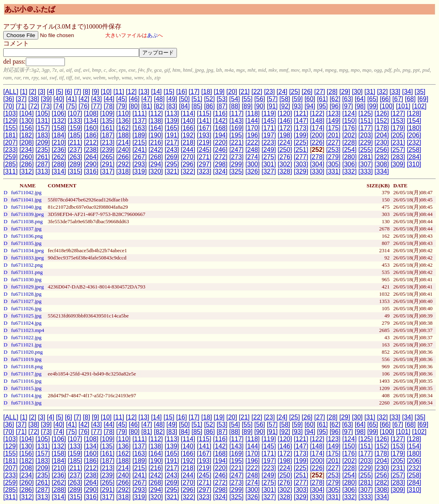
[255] (366, 150)
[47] (147, 99)
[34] (407, 92)
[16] (182, 92)
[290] (91, 164)
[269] (172, 157)
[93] (297, 106)
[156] (27, 128)
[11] (119, 92)
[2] (33, 92)
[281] (366, 157)
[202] (350, 135)
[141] (204, 121)
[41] (72, 99)
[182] (27, 135)
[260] (27, 157)
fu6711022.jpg (26, 337)
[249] (269, 150)
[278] (317, 157)
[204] (382, 135)
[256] (382, 150)
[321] (172, 171)
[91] (272, 106)
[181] (10, 135)
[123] (333, 113)
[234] (27, 150)
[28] (332, 92)
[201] (333, 135)
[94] (310, 106)
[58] (285, 99)
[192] (188, 135)
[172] (285, 128)
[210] (59, 142)
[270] (188, 157)
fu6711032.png (27, 265)
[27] (319, 92)
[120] (285, 113)
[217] (172, 142)
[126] (382, 113)
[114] (188, 113)
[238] (91, 150)
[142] (221, 121)
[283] (398, 157)
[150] (350, 121)
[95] (323, 106)
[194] (221, 135)
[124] (350, 113)
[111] (139, 113)
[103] (10, 113)
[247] (237, 150)
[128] (414, 113)
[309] (398, 164)
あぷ (152, 35)
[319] (139, 171)
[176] (350, 128)
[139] (172, 121)
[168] (221, 128)
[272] (221, 157)
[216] (156, 142)
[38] (34, 99)
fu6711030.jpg (26, 279)
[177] (366, 128)
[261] (43, 157)
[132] (59, 121)
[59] (297, 99)
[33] (395, 92)
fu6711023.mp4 (27, 330)
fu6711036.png (27, 236)
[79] (122, 106)
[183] (43, 135)
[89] (247, 106)
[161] (107, 128)
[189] (139, 135)
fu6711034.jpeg (27, 250)
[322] (188, 171)
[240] (123, 150)
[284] (414, 157)
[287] (43, 164)
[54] (235, 99)
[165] (172, 128)
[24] (282, 92)
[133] (75, 121)
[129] (10, 121)
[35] (420, 92)
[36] (9, 99)
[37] (21, 99)
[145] (269, 121)
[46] (134, 99)
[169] (237, 128)
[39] (46, 99)
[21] (244, 92)
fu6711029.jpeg (27, 287)
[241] (139, 150)
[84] (184, 106)
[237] (75, 150)
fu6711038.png (27, 221)
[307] (366, 164)
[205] (398, 135)
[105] (43, 113)
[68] (411, 99)
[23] (269, 92)
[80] (134, 106)
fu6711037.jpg (26, 229)
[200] (317, 135)
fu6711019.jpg (26, 359)
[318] (123, 171)
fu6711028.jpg (26, 294)
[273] (237, 157)
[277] (301, 157)
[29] (345, 92)
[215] (139, 142)
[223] (269, 142)
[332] (350, 171)
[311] (10, 171)
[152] (382, 121)
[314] (59, 171)
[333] (366, 171)
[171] (269, 128)
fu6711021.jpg (26, 345)
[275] (269, 157)
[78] (109, 106)
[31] (370, 92)
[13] (144, 92)
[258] (414, 150)
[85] (197, 106)
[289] (75, 164)
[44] (109, 99)
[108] (91, 113)
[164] (156, 128)
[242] (156, 150)
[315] (75, 171)
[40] (59, 99)
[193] (204, 135)
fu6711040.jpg (26, 207)
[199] (301, 135)
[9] (96, 92)
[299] (237, 164)
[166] (188, 128)
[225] (301, 142)
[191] (172, 135)
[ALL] (11, 92)
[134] (91, 121)
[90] (260, 106)
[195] (237, 135)
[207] (10, 142)
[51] (197, 99)
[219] (204, 142)
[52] (209, 99)
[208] (27, 142)
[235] (43, 150)
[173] (301, 128)
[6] (69, 92)
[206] (414, 135)
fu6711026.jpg (26, 308)
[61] (323, 99)
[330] (317, 171)
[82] (159, 106)
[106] (59, 113)
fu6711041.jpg (26, 200)
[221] (237, 142)
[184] (59, 135)
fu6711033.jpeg (27, 258)
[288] (59, 164)
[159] (75, 128)
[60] (310, 99)
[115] (204, 113)
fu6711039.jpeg (27, 214)
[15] (169, 92)
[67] (398, 99)
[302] (285, 164)
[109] (107, 113)
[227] (333, 142)
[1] (24, 92)
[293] (139, 164)
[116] (221, 113)
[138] (156, 121)
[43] (97, 99)
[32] (382, 92)
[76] (84, 106)
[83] (172, 106)
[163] (139, 128)
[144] (253, 121)
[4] (51, 92)
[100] (387, 106)
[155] (10, 128)
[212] (91, 142)
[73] (46, 106)
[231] (398, 142)
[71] (21, 106)
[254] (350, 150)
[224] (285, 142)
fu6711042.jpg (26, 192)
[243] (172, 150)
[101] (403, 106)
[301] (269, 164)
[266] (123, 157)
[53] (222, 99)
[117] (237, 113)
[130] (27, 121)
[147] (301, 121)
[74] (59, 106)
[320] (156, 171)
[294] (156, 164)
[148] (317, 121)
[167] (204, 128)
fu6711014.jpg (26, 395)
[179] (398, 128)
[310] (414, 164)
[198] (285, 135)
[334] (382, 171)
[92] (285, 106)
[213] (107, 142)
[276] (285, 157)
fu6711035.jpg (26, 243)
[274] (253, 157)
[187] (107, 135)
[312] (27, 171)
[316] (91, 171)
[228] (350, 142)
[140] (188, 121)
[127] (398, 113)
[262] (59, 157)
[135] (107, 121)
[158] (59, 128)
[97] (348, 106)
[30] (357, 92)
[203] (366, 135)
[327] (269, 171)
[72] (34, 106)
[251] (301, 150)
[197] (269, 135)
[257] (398, 150)
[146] (285, 121)
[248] (253, 150)
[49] (172, 99)
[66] (385, 99)
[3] (42, 92)
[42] (84, 99)
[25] (294, 92)
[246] (221, 150)
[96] (335, 106)
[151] (366, 121)
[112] (156, 113)
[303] (301, 164)
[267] (139, 157)
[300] (253, 164)
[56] (260, 99)
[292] (123, 164)
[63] (348, 99)
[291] (107, 164)
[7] (77, 92)
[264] (91, 157)
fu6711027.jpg (26, 301)
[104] (27, 113)
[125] (366, 113)
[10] (106, 92)
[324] (221, 171)
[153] (398, 121)
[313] (43, 171)
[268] (156, 157)
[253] (333, 150)
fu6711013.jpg (26, 403)
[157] (43, 128)
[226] (317, 142)
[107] (75, 113)
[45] (122, 99)
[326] (253, 171)
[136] (123, 121)
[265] (107, 157)
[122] (317, 113)
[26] (307, 92)
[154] (414, 121)
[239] (107, 150)
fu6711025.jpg (26, 316)
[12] (131, 92)
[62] (335, 99)
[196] (253, 135)
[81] (147, 106)
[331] (333, 171)
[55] (247, 99)
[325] (237, 171)
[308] (382, 164)
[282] (382, 157)
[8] (87, 92)
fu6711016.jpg (26, 381)
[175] (333, 128)
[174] (317, 128)
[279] (333, 157)
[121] (301, 113)
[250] (285, 150)
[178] (382, 128)
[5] (60, 92)
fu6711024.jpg (26, 323)
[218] (188, 142)
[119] (269, 113)
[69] (423, 99)
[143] (237, 121)
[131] (43, 121)
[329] (301, 171)
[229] (366, 142)
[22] (257, 92)
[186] (91, 135)
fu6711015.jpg (26, 388)
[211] (75, 142)
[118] (253, 113)
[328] (285, 171)
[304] (317, 164)
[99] (373, 106)
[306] (350, 164)
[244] (188, 150)
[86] (209, 106)
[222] (253, 142)
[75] (72, 106)
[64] (360, 99)
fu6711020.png (27, 352)
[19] (219, 92)
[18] (207, 92)
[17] (194, 92)
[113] (172, 113)
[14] (157, 92)
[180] (414, 128)
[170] (253, 128)
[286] (27, 164)
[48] (159, 99)
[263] (75, 157)
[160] (91, 128)
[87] (222, 106)
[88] (235, 106)
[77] (97, 106)
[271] (204, 157)
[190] (156, 135)
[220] (221, 142)
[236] (59, 150)
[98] (360, 106)
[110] (123, 113)
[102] (419, 106)
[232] (414, 142)
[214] (123, 142)
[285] (10, 164)
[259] (10, 157)
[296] (188, 164)
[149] (333, 121)
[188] (123, 135)
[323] (204, 171)
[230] (382, 142)
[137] (139, 121)
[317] (107, 171)
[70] (9, 106)
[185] (75, 135)
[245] (204, 150)
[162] (123, 128)
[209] (43, 142)
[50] (184, 99)
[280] (350, 157)
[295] (172, 164)
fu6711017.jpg (26, 374)
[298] (221, 164)
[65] (373, 99)
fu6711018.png (27, 366)
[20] (232, 92)
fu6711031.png (27, 272)
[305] (333, 164)
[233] (10, 150)
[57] (272, 99)
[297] (204, 164)
